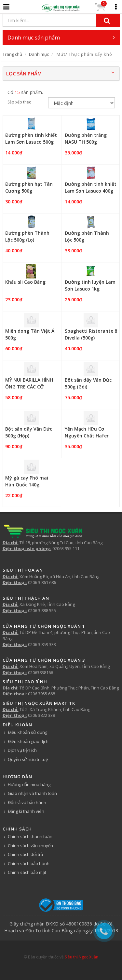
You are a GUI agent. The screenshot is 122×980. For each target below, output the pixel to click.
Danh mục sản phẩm (61, 37)
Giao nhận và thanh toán (32, 793)
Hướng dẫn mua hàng (29, 784)
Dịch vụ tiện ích (22, 750)
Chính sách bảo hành (29, 863)
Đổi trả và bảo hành (27, 802)
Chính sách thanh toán (30, 836)
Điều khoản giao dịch (28, 741)
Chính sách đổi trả (25, 854)
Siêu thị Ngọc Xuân (81, 957)
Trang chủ (12, 54)
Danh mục (39, 54)
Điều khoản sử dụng (27, 732)
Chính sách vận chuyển (30, 846)
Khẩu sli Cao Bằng (25, 282)
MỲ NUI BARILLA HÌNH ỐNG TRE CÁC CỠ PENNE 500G (29, 387)
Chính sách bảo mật (27, 872)
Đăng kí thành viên (26, 811)
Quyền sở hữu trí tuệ (28, 759)
